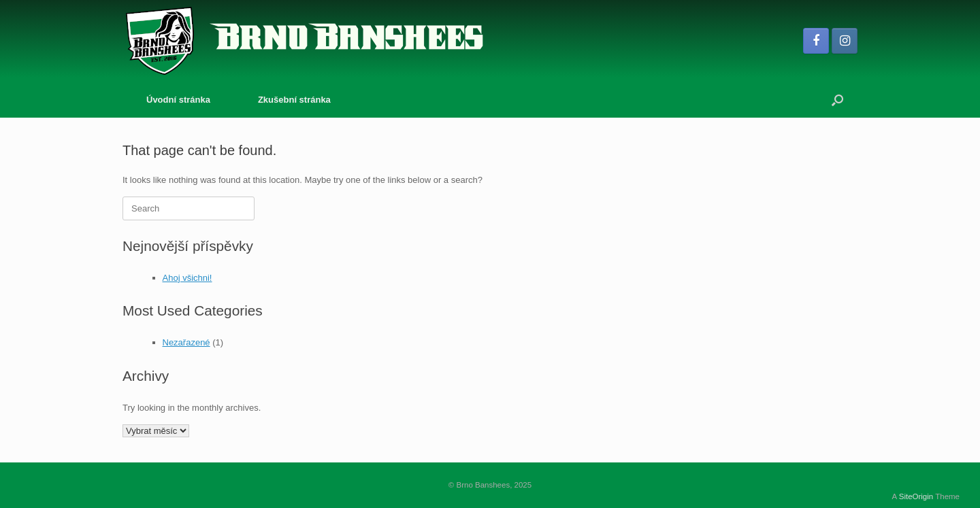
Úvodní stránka (178, 100)
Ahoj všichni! (187, 278)
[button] (837, 100)
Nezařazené (186, 342)
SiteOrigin (916, 496)
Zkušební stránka (294, 100)
